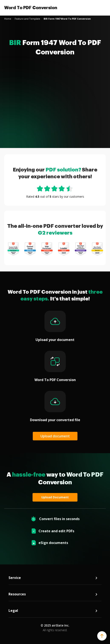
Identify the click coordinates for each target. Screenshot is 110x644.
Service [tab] (53, 578)
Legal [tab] (53, 611)
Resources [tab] (53, 594)
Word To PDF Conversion (31, 8)
